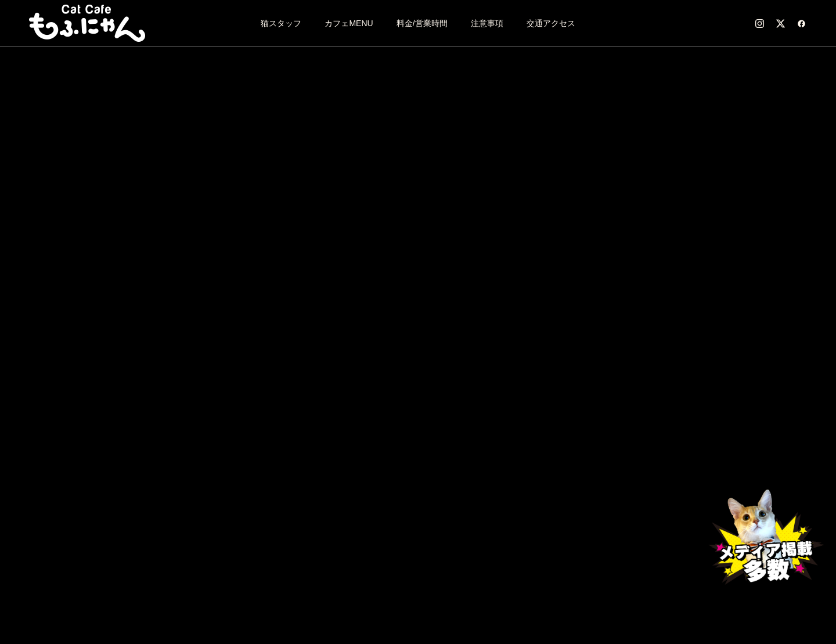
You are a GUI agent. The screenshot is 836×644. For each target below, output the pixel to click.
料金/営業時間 (422, 23)
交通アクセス (551, 23)
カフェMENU (349, 23)
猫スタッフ (281, 23)
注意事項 (487, 23)
